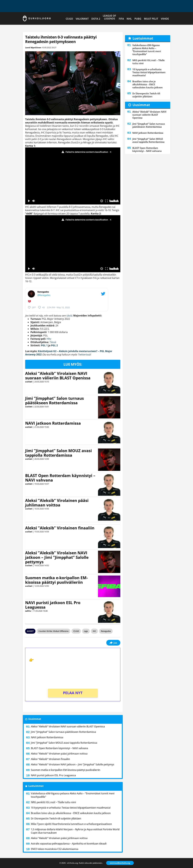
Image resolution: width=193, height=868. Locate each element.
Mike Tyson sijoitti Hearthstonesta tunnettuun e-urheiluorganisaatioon (71, 824)
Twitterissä (84, 354)
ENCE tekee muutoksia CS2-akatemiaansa (55, 849)
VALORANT (82, 19)
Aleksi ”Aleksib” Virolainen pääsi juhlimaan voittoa (57, 503)
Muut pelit (151, 19)
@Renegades (44, 295)
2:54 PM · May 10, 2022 (58, 307)
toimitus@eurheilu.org (120, 863)
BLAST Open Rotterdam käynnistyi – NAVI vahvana (60, 478)
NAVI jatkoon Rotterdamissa (53, 423)
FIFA (121, 19)
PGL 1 (44, 345)
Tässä (53, 342)
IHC (94, 631)
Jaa (113, 643)
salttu (28, 611)
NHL (129, 19)
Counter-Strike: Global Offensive (53, 631)
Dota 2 (96, 19)
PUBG (138, 19)
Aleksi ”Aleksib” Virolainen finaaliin (60, 528)
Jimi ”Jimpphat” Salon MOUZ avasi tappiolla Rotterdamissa (59, 453)
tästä (69, 316)
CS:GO (69, 19)
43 (41, 307)
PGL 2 (54, 345)
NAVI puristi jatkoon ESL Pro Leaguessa (53, 605)
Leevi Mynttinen (33, 48)
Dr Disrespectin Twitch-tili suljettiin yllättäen (56, 819)
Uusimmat (35, 719)
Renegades (106, 631)
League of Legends (109, 17)
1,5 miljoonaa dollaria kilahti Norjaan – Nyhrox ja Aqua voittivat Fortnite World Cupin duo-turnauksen (75, 831)
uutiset (29, 382)
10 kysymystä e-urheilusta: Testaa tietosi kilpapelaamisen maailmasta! (71, 808)
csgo (86, 631)
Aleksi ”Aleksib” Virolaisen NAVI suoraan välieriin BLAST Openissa (58, 376)
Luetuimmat (36, 786)
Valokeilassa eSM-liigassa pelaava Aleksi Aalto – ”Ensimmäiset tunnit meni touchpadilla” (73, 795)
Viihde (165, 19)
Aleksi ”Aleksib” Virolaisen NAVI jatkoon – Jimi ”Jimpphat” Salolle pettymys (57, 557)
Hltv (49, 339)
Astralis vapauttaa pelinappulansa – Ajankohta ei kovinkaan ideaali (69, 844)
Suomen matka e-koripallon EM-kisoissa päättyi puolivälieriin (56, 580)
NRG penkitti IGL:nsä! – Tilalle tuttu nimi (53, 802)
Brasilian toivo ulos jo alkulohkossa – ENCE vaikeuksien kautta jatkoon (71, 813)
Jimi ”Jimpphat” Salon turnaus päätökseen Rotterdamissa (55, 400)
